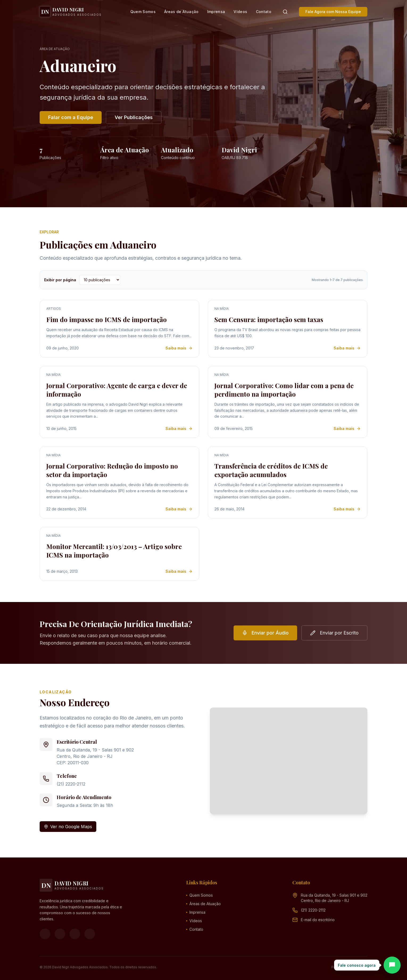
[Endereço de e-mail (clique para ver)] (318, 920)
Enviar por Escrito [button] (334, 633)
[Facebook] (45, 934)
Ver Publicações (134, 117)
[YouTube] (75, 934)
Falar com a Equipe (71, 117)
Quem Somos (143, 12)
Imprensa (216, 12)
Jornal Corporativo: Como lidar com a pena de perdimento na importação (284, 390)
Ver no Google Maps (68, 827)
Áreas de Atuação (181, 12)
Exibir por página (60, 280)
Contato (264, 12)
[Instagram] (60, 934)
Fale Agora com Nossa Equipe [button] (333, 12)
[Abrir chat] (392, 965)
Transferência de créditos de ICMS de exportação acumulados (271, 470)
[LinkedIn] (90, 934)
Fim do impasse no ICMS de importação (107, 319)
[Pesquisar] (285, 12)
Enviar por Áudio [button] (265, 633)
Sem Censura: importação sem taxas (269, 319)
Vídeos (240, 12)
